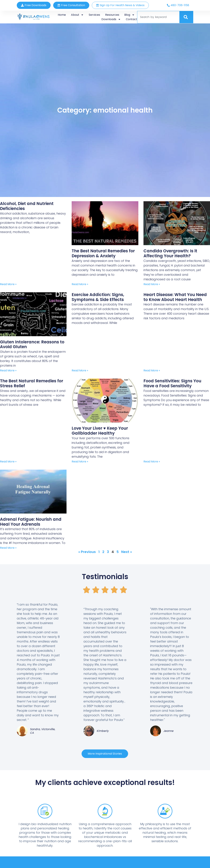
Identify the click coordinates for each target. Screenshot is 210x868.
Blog (129, 15)
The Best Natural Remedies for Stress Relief (32, 383)
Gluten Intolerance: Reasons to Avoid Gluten (32, 344)
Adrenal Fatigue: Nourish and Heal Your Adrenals (31, 522)
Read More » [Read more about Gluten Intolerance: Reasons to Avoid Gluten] (8, 370)
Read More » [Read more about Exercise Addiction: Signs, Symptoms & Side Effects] (80, 370)
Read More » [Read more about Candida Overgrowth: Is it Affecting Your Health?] (152, 284)
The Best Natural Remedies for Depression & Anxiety (103, 253)
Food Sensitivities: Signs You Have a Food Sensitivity (172, 383)
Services (94, 15)
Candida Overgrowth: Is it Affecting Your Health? (170, 253)
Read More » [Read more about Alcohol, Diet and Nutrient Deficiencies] (8, 284)
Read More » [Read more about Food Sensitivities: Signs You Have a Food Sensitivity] (152, 462)
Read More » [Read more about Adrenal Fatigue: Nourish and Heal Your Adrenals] (8, 548)
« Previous (87, 552)
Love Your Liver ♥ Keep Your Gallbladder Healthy (100, 431)
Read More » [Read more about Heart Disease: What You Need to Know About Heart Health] (152, 370)
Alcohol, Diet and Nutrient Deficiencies (27, 206)
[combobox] (158, 17)
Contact (132, 19)
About (77, 15)
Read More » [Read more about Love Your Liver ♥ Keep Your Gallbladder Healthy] (80, 462)
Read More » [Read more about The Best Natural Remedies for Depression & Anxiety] (80, 284)
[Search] (186, 17)
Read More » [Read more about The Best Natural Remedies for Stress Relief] (8, 462)
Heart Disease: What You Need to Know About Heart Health (175, 297)
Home (62, 15)
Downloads (111, 19)
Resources (112, 15)
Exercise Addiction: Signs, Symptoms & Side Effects (98, 297)
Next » (127, 552)
